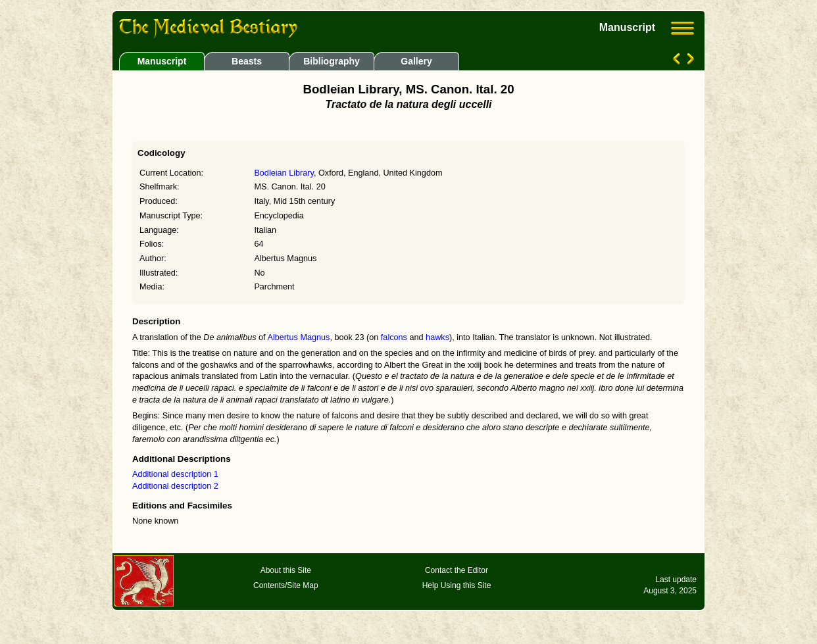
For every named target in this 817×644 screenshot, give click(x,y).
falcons (394, 337)
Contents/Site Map (286, 585)
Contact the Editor (457, 570)
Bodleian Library (284, 173)
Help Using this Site (457, 585)
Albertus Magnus (298, 337)
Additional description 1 (175, 474)
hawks (437, 337)
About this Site (286, 570)
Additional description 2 (175, 486)
